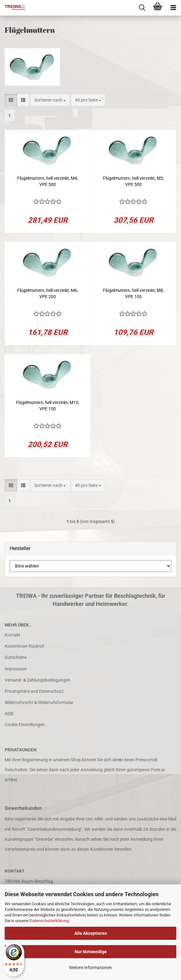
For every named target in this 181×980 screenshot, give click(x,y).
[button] (11, 100)
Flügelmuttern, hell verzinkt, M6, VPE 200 (48, 293)
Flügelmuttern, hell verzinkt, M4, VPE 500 (48, 181)
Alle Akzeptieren (91, 933)
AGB (9, 714)
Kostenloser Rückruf (24, 646)
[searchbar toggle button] (142, 8)
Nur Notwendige (91, 952)
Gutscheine (16, 657)
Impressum (16, 669)
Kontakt (12, 635)
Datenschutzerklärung (49, 921)
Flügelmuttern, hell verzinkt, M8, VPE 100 (133, 293)
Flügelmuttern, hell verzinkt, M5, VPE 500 (133, 181)
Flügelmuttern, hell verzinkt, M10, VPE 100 (48, 406)
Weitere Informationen (90, 968)
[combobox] (50, 100)
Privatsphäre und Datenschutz (34, 691)
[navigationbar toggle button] (173, 8)
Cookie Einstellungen (25, 725)
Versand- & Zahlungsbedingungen (37, 680)
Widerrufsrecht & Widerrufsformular (39, 702)
